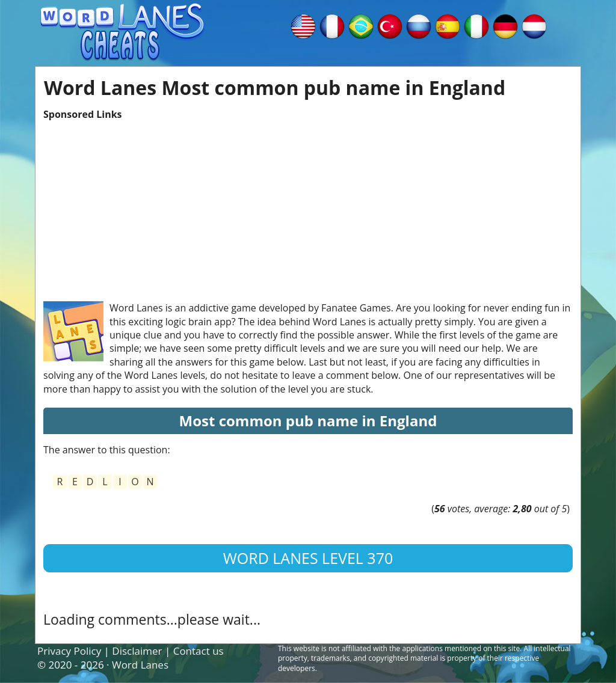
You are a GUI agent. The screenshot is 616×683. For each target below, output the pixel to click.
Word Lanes (140, 665)
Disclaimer (137, 651)
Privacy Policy (69, 651)
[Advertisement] (308, 205)
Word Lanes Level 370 (308, 558)
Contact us (199, 651)
